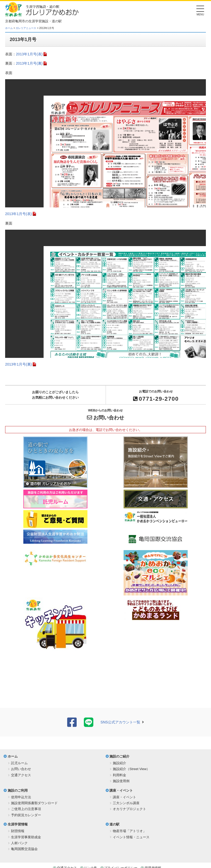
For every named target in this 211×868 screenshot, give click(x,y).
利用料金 (119, 775)
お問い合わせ (109, 418)
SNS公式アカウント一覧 (120, 722)
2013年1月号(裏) (29, 63)
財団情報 (18, 831)
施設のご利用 (18, 790)
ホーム (9, 28)
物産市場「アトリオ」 (129, 831)
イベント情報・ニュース (131, 837)
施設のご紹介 (119, 756)
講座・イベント (121, 790)
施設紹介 (119, 763)
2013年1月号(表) (29, 54)
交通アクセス (21, 775)
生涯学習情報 (18, 824)
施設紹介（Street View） (131, 769)
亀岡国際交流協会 (24, 849)
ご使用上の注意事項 (26, 809)
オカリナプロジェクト (129, 809)
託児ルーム (19, 763)
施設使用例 (121, 781)
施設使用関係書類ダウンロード (34, 803)
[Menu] (200, 10)
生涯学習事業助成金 (26, 837)
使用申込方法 (21, 797)
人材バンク (19, 843)
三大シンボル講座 (126, 803)
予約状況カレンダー (26, 815)
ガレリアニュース (26, 28)
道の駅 (114, 824)
